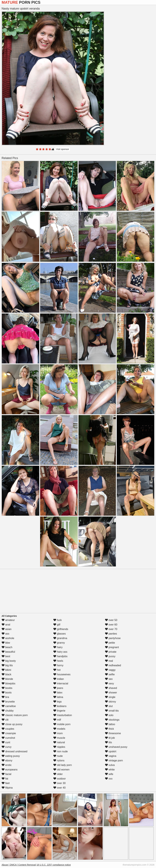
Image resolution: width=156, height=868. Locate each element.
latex (58, 693)
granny (59, 643)
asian (7, 629)
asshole (8, 638)
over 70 (111, 629)
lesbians (60, 706)
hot (57, 670)
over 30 (59, 783)
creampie (9, 733)
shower (111, 693)
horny (58, 665)
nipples (59, 747)
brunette (8, 702)
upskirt (111, 751)
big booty (9, 661)
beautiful (8, 652)
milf (57, 720)
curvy (7, 747)
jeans (58, 688)
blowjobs (9, 683)
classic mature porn (15, 715)
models (59, 729)
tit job (110, 738)
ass (5, 634)
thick (109, 729)
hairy (58, 647)
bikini (6, 670)
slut (109, 706)
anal (6, 625)
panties (111, 634)
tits (108, 742)
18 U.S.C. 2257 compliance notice (54, 865)
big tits (7, 665)
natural (59, 742)
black (6, 674)
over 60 (111, 625)
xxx (109, 779)
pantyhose (113, 638)
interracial (61, 683)
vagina (111, 756)
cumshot (8, 738)
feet (6, 783)
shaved (111, 688)
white (110, 770)
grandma (60, 638)
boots (7, 693)
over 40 (59, 788)
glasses (60, 634)
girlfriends (61, 629)
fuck (58, 620)
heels (58, 661)
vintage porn (114, 760)
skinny (110, 702)
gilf (57, 625)
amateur (8, 620)
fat (5, 779)
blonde (7, 679)
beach (7, 647)
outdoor (60, 779)
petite (110, 643)
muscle (59, 738)
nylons (59, 760)
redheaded (113, 665)
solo (109, 715)
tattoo (110, 724)
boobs (7, 688)
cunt (6, 742)
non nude (61, 751)
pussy (110, 656)
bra (5, 697)
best (6, 656)
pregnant (112, 647)
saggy (110, 670)
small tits (112, 711)
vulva (110, 765)
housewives (62, 674)
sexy (109, 683)
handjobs (60, 656)
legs (58, 702)
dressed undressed (14, 751)
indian (59, 679)
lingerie (59, 711)
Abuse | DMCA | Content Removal (19, 865)
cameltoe (9, 706)
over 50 (111, 620)
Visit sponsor (63, 149)
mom (58, 733)
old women (61, 770)
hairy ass (60, 652)
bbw (6, 643)
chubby (8, 711)
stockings (112, 720)
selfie (110, 674)
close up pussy (12, 724)
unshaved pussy (116, 747)
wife (109, 774)
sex (109, 679)
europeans (10, 770)
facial (6, 774)
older (58, 774)
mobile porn (62, 724)
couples (8, 729)
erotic (7, 765)
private (111, 652)
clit (5, 720)
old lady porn (63, 765)
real (109, 661)
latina (58, 697)
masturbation (63, 715)
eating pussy (11, 756)
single (110, 697)
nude (58, 756)
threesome (113, 733)
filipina (7, 788)
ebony (7, 760)
